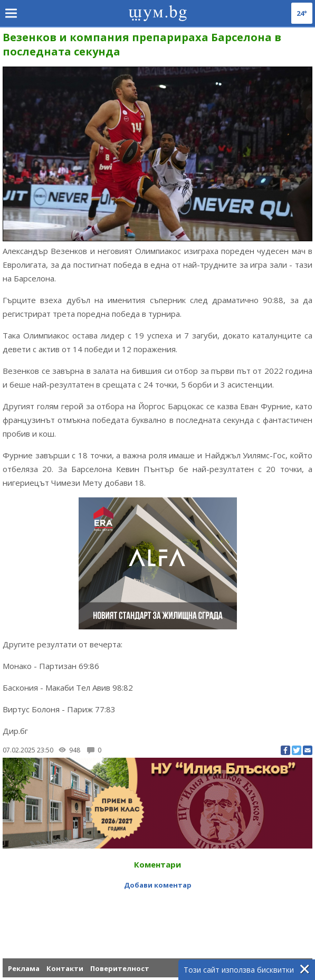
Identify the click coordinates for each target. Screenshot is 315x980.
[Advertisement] (158, 916)
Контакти (65, 968)
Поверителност (120, 968)
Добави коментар (158, 885)
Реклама (24, 968)
